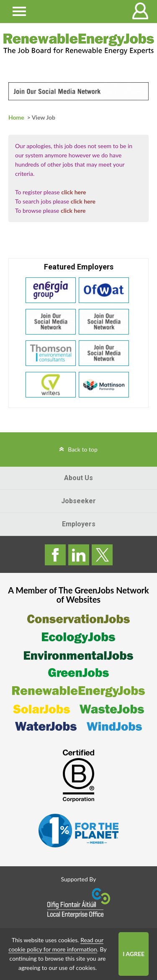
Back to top (83, 449)
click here (73, 192)
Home (16, 117)
